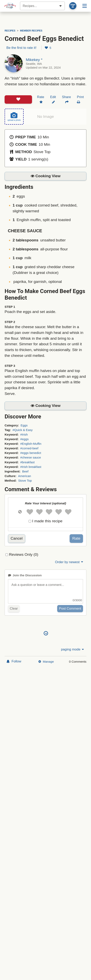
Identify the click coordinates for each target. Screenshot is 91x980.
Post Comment (70, 609)
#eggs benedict (31, 453)
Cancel (17, 538)
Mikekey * (34, 60)
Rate (76, 538)
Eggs (24, 425)
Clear (14, 609)
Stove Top (25, 481)
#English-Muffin (31, 444)
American (24, 476)
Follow (14, 661)
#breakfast (27, 462)
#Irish (24, 434)
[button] (45, 176)
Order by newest (69, 562)
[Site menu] (85, 6)
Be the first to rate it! (21, 48)
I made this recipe (47, 521)
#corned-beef (29, 448)
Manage (46, 662)
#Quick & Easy (23, 430)
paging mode (73, 649)
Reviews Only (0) (24, 554)
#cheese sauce (30, 457)
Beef (25, 471)
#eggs (24, 439)
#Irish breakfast (31, 467)
